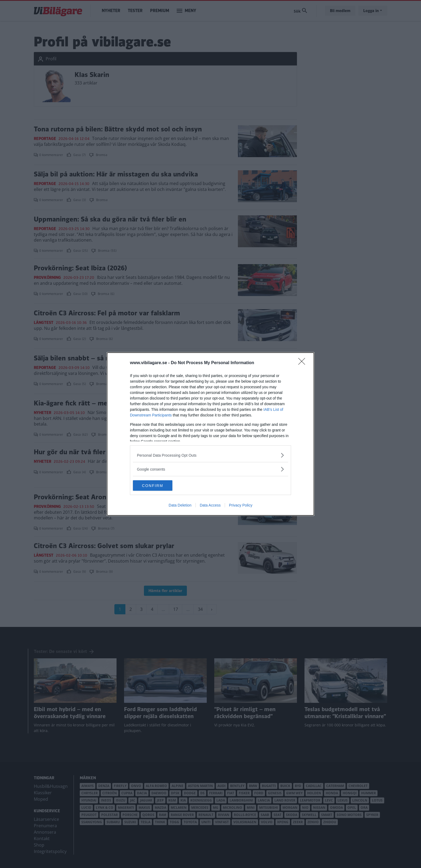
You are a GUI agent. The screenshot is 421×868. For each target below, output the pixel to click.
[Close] (303, 363)
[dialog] (210, 434)
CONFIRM (158, 486)
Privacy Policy (241, 505)
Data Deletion (180, 505)
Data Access (210, 505)
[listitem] (210, 455)
